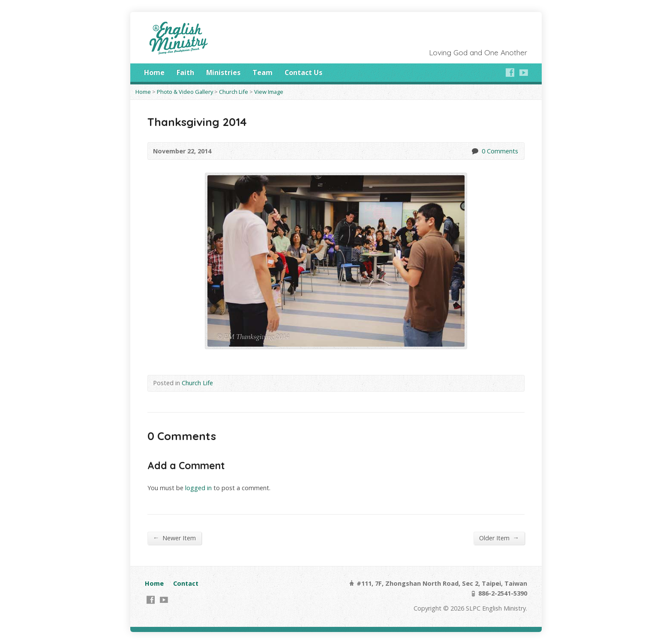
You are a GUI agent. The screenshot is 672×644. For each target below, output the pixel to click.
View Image (269, 92)
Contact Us (303, 72)
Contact (186, 583)
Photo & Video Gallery (185, 92)
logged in (198, 488)
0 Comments (475, 151)
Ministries (223, 72)
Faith (185, 72)
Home (154, 72)
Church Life (234, 92)
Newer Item (174, 538)
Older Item (499, 538)
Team (262, 72)
